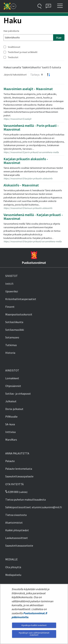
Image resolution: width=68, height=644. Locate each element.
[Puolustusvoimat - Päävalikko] (13, 6)
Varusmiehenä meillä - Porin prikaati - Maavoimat (31, 127)
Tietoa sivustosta (16, 515)
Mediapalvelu (13, 575)
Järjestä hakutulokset (15, 75)
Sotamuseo (12, 337)
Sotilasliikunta (14, 322)
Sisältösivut (14, 47)
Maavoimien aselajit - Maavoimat (28, 89)
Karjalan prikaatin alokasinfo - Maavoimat (26, 161)
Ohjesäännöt (13, 386)
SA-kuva (10, 424)
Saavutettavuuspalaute (19, 476)
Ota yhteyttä (13, 567)
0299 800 (12, 492)
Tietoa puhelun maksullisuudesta (25, 500)
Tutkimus (11, 345)
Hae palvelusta (11, 31)
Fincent (10, 307)
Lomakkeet (12, 378)
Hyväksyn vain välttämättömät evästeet (34, 634)
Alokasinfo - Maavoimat (21, 185)
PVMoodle (11, 417)
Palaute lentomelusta (19, 469)
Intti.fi (9, 284)
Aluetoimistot (14, 523)
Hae (59, 38)
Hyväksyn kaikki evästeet (34, 625)
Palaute (10, 461)
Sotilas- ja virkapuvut (18, 394)
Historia (10, 353)
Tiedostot (13, 57)
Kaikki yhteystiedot (17, 530)
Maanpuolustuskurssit (19, 314)
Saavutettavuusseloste (19, 546)
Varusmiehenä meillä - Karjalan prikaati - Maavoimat (33, 217)
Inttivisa (10, 432)
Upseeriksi (12, 291)
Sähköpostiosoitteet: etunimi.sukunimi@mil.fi (34, 507)
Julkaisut (11, 401)
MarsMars (11, 440)
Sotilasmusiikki (15, 330)
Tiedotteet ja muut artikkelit (23, 52)
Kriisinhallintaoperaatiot (21, 299)
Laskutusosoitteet (17, 538)
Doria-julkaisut (14, 409)
